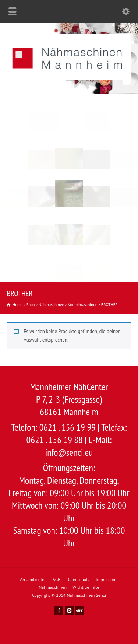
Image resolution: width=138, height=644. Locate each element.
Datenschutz (78, 579)
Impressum (106, 579)
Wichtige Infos (86, 587)
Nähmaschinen (53, 587)
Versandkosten (33, 579)
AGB (56, 579)
